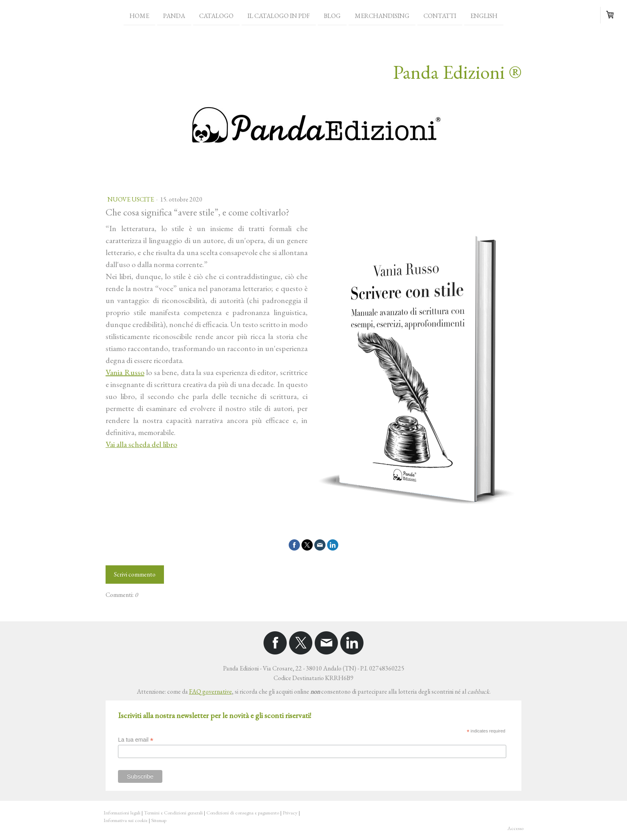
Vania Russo (125, 372)
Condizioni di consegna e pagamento (243, 813)
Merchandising (382, 15)
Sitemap (159, 820)
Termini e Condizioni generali (173, 813)
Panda (174, 15)
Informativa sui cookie (126, 820)
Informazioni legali (122, 813)
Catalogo (216, 15)
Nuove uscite (131, 199)
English (484, 15)
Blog (332, 15)
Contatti (440, 15)
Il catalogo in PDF (279, 15)
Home (139, 15)
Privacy (290, 813)
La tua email (136, 740)
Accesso (515, 828)
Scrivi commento (135, 574)
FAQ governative (211, 691)
